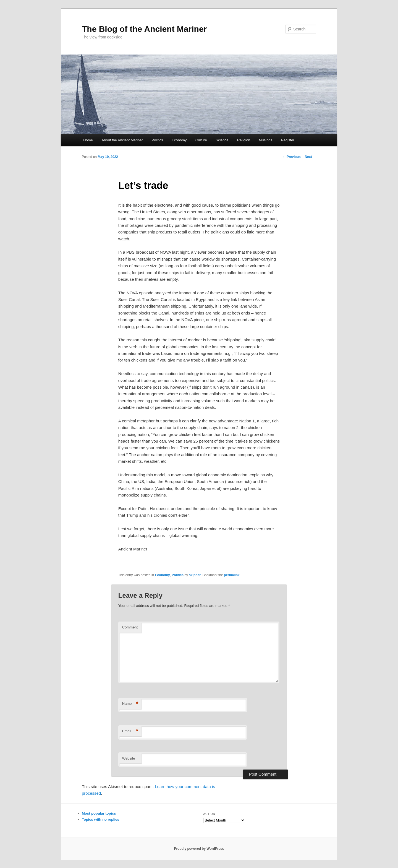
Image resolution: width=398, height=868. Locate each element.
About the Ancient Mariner (122, 140)
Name (130, 704)
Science (222, 140)
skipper (195, 575)
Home (88, 140)
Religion (244, 140)
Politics (157, 140)
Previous (292, 157)
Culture (201, 140)
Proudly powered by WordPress (199, 849)
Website (129, 758)
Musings (266, 140)
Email (130, 731)
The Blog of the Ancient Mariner (144, 29)
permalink (232, 575)
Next (311, 157)
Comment (130, 627)
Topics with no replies (101, 819)
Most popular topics (99, 813)
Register (287, 140)
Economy (179, 140)
